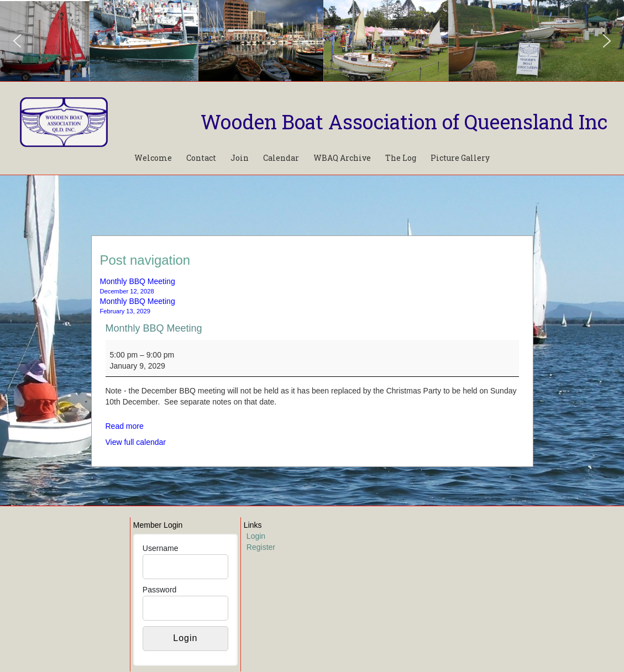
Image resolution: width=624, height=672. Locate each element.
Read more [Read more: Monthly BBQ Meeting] (125, 426)
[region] (312, 41)
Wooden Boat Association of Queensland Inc (404, 122)
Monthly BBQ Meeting (154, 328)
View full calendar (136, 442)
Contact (201, 158)
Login (256, 536)
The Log (401, 158)
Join (240, 158)
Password (159, 590)
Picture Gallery (460, 158)
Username (161, 548)
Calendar (281, 158)
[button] (17, 41)
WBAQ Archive (342, 158)
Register (261, 547)
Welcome (153, 158)
